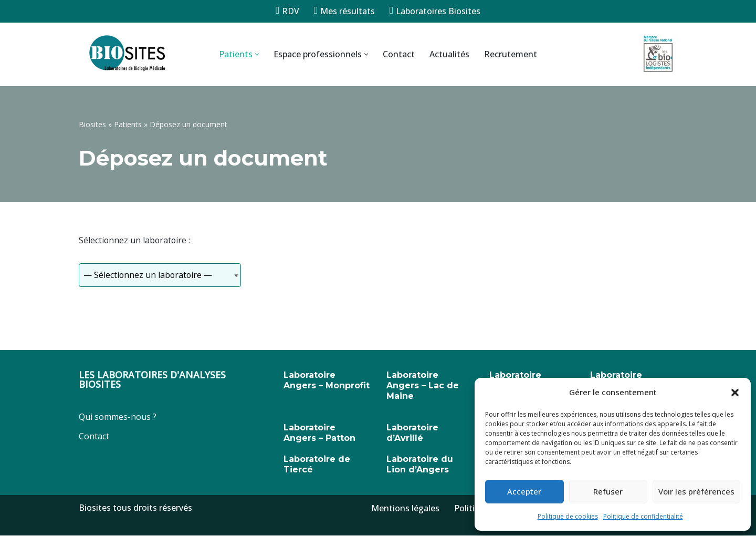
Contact (399, 54)
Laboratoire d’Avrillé (412, 433)
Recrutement (511, 54)
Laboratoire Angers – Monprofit (327, 381)
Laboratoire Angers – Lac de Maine (423, 386)
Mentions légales (405, 509)
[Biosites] (126, 54)
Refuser (608, 491)
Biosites (92, 124)
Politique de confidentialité (643, 516)
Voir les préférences (696, 491)
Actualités (449, 54)
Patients (128, 124)
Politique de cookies (568, 516)
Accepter (524, 491)
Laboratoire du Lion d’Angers (420, 465)
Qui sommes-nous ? (118, 417)
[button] (735, 393)
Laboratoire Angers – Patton (319, 433)
